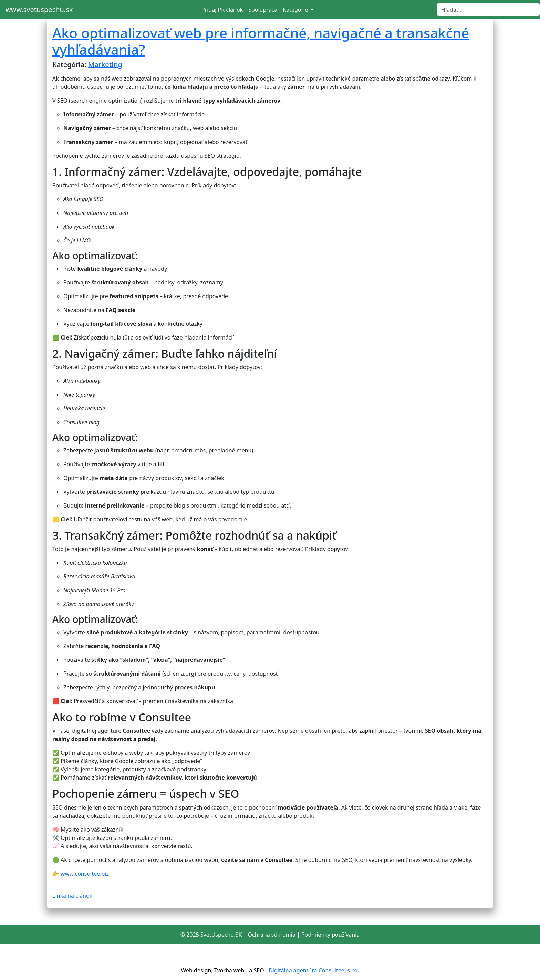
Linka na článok (72, 896)
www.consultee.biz (85, 874)
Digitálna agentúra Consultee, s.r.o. (314, 970)
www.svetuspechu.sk (39, 9)
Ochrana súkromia (271, 935)
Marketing (105, 65)
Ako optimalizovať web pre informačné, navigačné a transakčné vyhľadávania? (261, 41)
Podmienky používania (330, 935)
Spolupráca (263, 10)
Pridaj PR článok (222, 10)
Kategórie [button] (296, 10)
